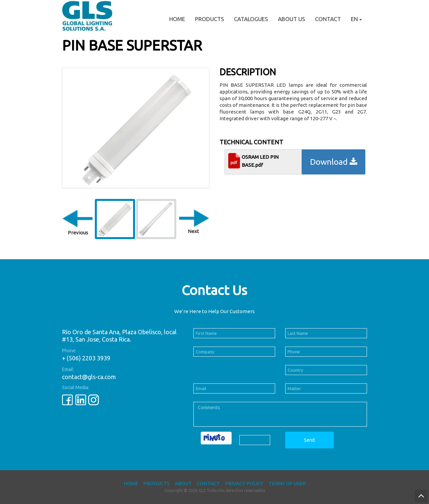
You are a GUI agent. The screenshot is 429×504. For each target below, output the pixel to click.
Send (309, 440)
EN (356, 19)
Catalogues (251, 19)
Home (177, 19)
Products (209, 19)
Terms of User (287, 483)
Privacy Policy (244, 483)
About (183, 483)
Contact (328, 19)
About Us (291, 19)
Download (334, 162)
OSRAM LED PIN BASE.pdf (260, 161)
